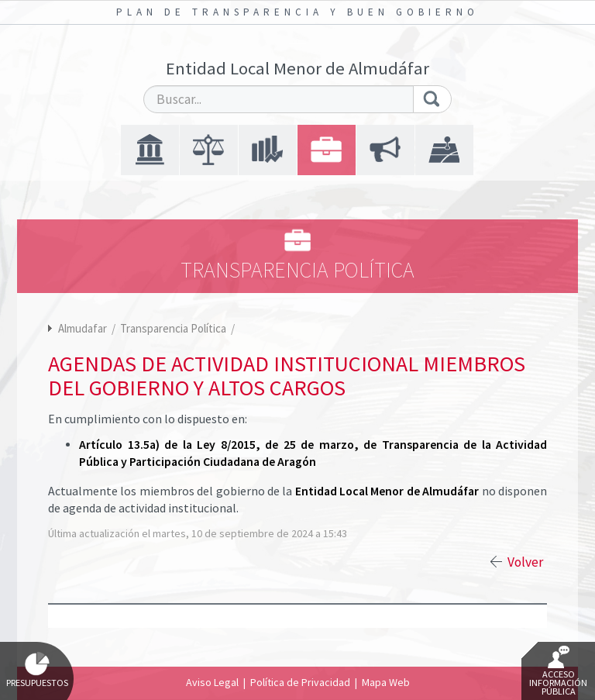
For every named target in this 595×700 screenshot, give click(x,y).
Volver (525, 562)
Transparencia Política (174, 328)
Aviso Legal (212, 682)
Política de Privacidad (300, 682)
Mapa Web (386, 682)
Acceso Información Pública (558, 671)
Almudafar (83, 328)
